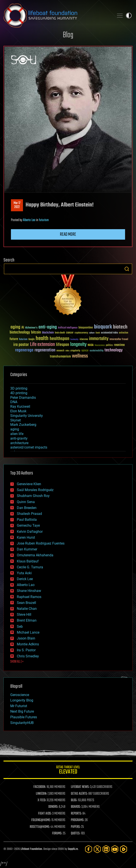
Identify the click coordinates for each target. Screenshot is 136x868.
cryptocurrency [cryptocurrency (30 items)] (81, 333)
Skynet (16, 420)
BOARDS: (76, 807)
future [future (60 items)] (14, 339)
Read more (68, 234)
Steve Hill (24, 614)
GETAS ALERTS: (79, 794)
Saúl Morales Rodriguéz (35, 490)
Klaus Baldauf (28, 561)
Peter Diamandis (23, 398)
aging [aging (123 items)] (15, 327)
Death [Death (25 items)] (98, 333)
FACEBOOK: (40, 787)
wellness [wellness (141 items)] (80, 356)
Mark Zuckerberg (23, 425)
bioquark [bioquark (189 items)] (103, 327)
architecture (19, 443)
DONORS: (53, 807)
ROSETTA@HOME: (40, 827)
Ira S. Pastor (26, 650)
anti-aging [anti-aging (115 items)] (48, 327)
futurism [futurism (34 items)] (23, 340)
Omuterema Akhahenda (35, 555)
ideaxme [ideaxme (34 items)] (84, 340)
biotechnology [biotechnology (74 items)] (20, 333)
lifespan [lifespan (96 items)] (63, 345)
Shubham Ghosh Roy (33, 496)
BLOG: (74, 800)
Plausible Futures (24, 717)
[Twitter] (97, 849)
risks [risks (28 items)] (67, 351)
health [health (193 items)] (42, 339)
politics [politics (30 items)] (109, 345)
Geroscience (20, 695)
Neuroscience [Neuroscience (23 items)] (100, 346)
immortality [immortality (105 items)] (99, 339)
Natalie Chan (27, 609)
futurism (44, 220)
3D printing (19, 388)
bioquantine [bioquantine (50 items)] (86, 327)
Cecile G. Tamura (30, 567)
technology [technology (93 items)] (114, 350)
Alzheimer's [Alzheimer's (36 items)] (31, 328)
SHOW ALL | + (17, 662)
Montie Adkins (28, 644)
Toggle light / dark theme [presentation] (129, 15)
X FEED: (42, 800)
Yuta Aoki (24, 573)
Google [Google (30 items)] (31, 339)
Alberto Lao (29, 220)
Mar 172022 (17, 205)
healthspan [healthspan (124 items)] (59, 339)
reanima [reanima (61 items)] (119, 345)
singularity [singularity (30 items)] (75, 351)
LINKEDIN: (41, 794)
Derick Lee (25, 579)
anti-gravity (19, 438)
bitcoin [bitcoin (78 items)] (36, 333)
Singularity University (27, 416)
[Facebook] (89, 849)
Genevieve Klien (29, 484)
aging (15, 429)
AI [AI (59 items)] (23, 328)
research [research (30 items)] (60, 351)
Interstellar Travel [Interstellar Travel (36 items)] (119, 339)
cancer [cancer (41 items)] (70, 333)
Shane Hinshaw (29, 591)
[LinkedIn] (106, 849)
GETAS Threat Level (68, 771)
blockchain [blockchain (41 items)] (48, 333)
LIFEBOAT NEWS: (80, 787)
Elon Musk (18, 411)
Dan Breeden (27, 508)
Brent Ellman (27, 620)
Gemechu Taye (28, 525)
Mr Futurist (19, 706)
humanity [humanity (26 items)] (74, 340)
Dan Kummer (27, 549)
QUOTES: (76, 834)
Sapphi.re (73, 849)
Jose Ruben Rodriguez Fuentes (41, 543)
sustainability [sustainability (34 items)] (97, 351)
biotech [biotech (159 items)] (120, 327)
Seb (20, 627)
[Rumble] (124, 849)
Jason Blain (26, 638)
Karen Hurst (26, 537)
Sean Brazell (26, 603)
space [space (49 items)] (85, 350)
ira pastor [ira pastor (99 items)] (21, 345)
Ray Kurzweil (20, 406)
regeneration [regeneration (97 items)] (45, 350)
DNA (14, 402)
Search (127, 269)
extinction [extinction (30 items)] (124, 333)
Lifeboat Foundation (31, 849)
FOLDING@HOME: (41, 820)
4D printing (19, 393)
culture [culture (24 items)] (92, 333)
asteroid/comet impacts (29, 447)
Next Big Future (22, 711)
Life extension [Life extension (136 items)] (42, 345)
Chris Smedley (28, 656)
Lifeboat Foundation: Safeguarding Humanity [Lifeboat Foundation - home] (57, 15)
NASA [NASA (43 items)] (91, 345)
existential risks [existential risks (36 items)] (109, 333)
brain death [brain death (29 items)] (60, 333)
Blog (68, 35)
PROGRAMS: (78, 820)
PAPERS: (76, 827)
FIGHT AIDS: (45, 814)
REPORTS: (76, 814)
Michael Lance (28, 632)
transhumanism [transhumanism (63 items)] (60, 357)
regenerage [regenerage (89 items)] (24, 350)
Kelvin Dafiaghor (30, 532)
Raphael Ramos (29, 597)
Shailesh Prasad (29, 514)
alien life (17, 434)
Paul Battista (27, 520)
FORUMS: (57, 834)
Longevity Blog (22, 700)
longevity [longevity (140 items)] (78, 345)
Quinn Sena (26, 502)
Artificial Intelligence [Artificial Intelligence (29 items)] (68, 328)
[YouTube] (115, 849)
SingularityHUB (22, 723)
